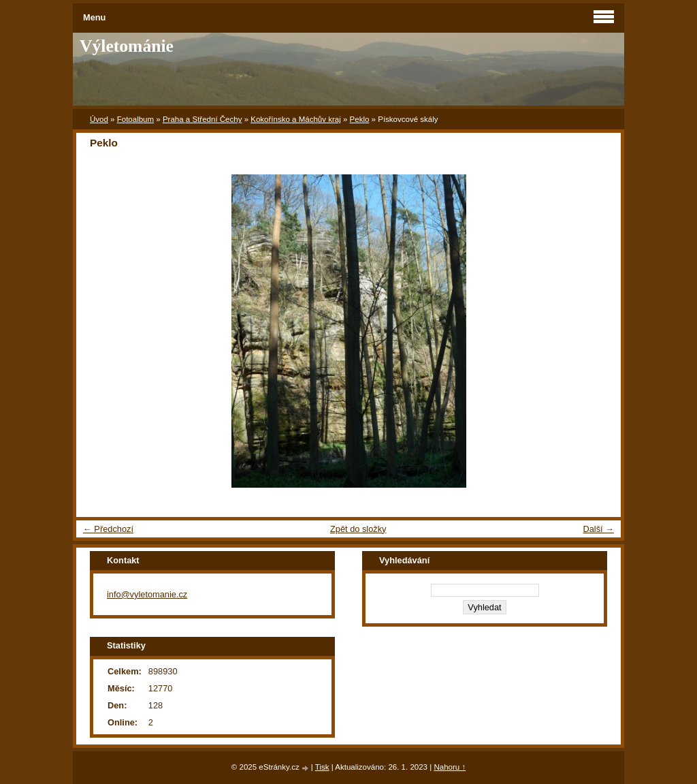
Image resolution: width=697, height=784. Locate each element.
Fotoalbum (135, 119)
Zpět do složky (358, 529)
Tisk (322, 767)
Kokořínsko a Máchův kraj (296, 119)
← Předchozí (108, 529)
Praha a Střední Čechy (202, 119)
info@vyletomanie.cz (147, 594)
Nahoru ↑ (450, 767)
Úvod (99, 119)
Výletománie (127, 46)
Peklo (360, 119)
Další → (598, 529)
